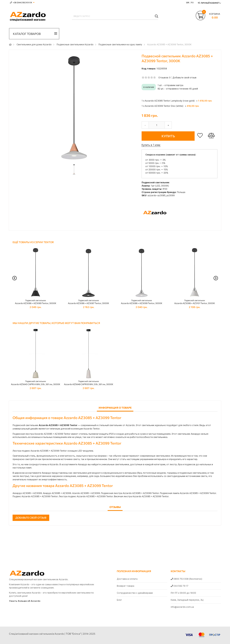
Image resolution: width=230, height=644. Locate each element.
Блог (119, 600)
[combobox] (115, 16)
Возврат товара (126, 586)
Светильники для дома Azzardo (34, 44)
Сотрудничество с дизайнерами (135, 593)
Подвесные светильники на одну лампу (120, 44)
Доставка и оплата (127, 579)
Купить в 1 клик (151, 145)
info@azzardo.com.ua (182, 607)
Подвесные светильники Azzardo (75, 44)
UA (188, 2)
